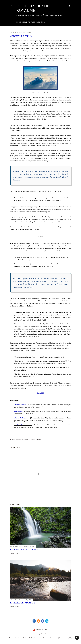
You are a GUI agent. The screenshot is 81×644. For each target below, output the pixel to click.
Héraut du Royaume (22, 418)
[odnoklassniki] (38, 621)
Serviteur (39, 440)
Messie (33, 440)
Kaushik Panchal (39, 93)
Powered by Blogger (40, 630)
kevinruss (46, 634)
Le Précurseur (19, 411)
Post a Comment (15, 553)
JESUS (38, 22)
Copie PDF (40, 393)
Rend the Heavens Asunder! (23, 425)
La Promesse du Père (24, 549)
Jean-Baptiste (26, 440)
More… (44, 22)
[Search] (70, 6)
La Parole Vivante (23, 603)
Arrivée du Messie (20, 405)
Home (19, 22)
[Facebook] (43, 621)
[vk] (34, 621)
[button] (77, 638)
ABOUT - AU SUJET (28, 22)
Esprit (20, 440)
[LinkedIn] (47, 621)
